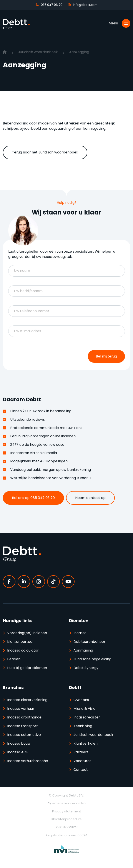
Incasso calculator (23, 650)
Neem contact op (90, 498)
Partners (81, 752)
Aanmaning (83, 650)
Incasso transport (22, 726)
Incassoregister (87, 717)
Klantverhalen (86, 743)
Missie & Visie (84, 709)
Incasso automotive (24, 735)
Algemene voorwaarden (66, 803)
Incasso (80, 633)
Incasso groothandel (25, 717)
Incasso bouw (19, 743)
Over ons (81, 700)
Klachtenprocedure (67, 819)
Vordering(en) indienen (27, 633)
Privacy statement (67, 811)
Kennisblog (83, 726)
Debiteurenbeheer (89, 642)
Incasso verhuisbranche (28, 761)
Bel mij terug (106, 356)
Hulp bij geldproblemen (27, 668)
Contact (81, 770)
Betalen (14, 659)
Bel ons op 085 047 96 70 (33, 498)
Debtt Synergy (86, 668)
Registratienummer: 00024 (67, 835)
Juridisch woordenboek (38, 52)
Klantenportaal (20, 642)
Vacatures (82, 761)
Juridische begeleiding (92, 659)
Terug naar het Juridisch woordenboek (45, 152)
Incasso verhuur (21, 709)
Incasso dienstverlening (27, 700)
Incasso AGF (18, 752)
